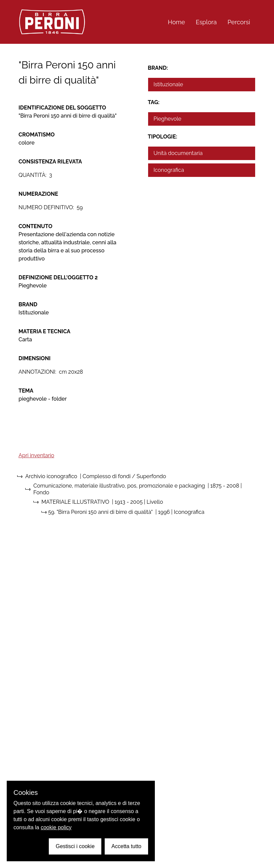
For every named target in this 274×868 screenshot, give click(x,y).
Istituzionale (168, 84)
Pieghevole (167, 119)
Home (177, 22)
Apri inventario (36, 455)
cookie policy (56, 827)
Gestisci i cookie (75, 846)
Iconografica (169, 170)
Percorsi (239, 22)
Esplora (206, 22)
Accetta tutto (126, 846)
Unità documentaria (178, 153)
